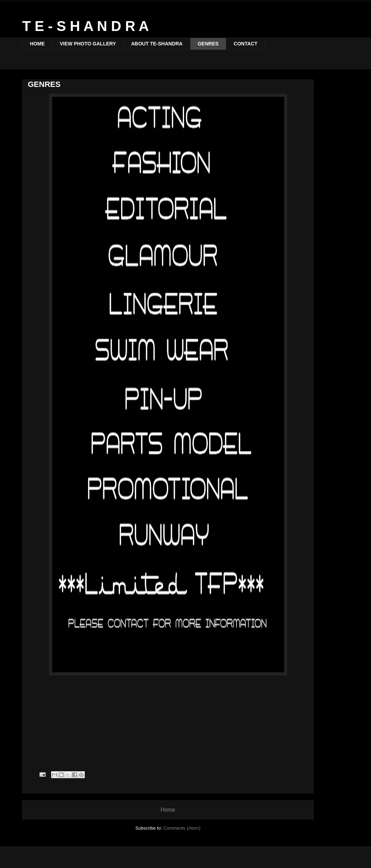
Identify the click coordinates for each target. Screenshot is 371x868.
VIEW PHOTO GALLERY (88, 44)
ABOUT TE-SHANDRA (157, 44)
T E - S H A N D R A (86, 26)
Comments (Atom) (182, 828)
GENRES (208, 44)
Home (168, 810)
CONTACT (246, 44)
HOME (37, 44)
